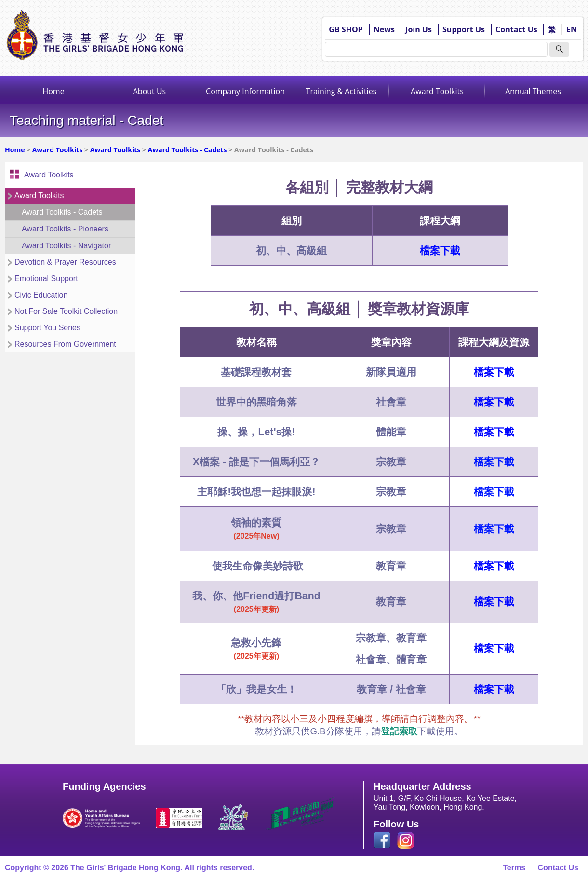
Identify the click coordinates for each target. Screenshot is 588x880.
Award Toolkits (437, 91)
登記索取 (399, 731)
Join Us (419, 29)
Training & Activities (341, 91)
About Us (150, 91)
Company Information (245, 91)
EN (572, 29)
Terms (514, 868)
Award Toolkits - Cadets (187, 150)
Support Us (464, 29)
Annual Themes (533, 91)
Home (53, 91)
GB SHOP (346, 29)
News (384, 29)
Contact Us (516, 29)
